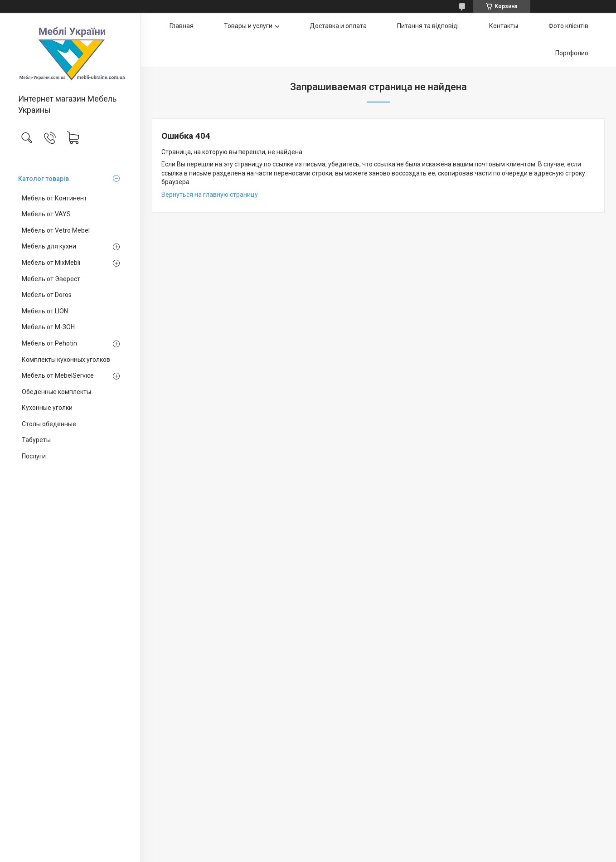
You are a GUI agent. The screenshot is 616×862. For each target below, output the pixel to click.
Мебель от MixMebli (51, 263)
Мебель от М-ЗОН (48, 327)
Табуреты (36, 440)
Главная (182, 26)
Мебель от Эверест (51, 279)
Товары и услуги (248, 26)
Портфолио (572, 53)
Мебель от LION (45, 311)
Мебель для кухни (49, 246)
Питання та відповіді (428, 26)
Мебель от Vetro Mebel (56, 230)
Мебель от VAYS (46, 214)
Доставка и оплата (338, 26)
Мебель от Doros (47, 295)
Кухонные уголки (47, 408)
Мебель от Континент (54, 198)
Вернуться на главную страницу (210, 195)
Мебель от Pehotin (49, 343)
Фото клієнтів (568, 26)
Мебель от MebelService (58, 375)
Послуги (34, 456)
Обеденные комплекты (56, 392)
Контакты (504, 26)
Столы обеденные (49, 424)
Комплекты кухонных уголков (66, 360)
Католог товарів (44, 179)
